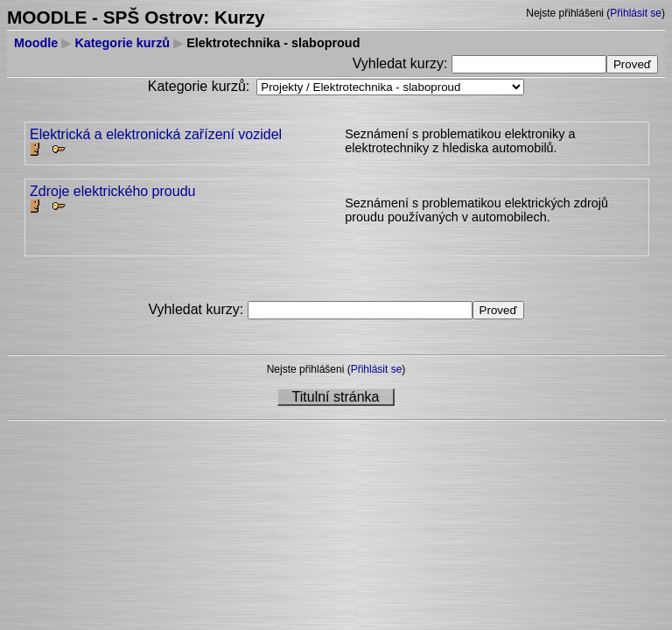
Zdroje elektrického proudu (112, 191)
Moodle (36, 43)
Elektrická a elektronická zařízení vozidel (156, 134)
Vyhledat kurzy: (402, 63)
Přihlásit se (636, 13)
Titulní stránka (336, 397)
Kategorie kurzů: (199, 86)
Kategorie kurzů (122, 43)
